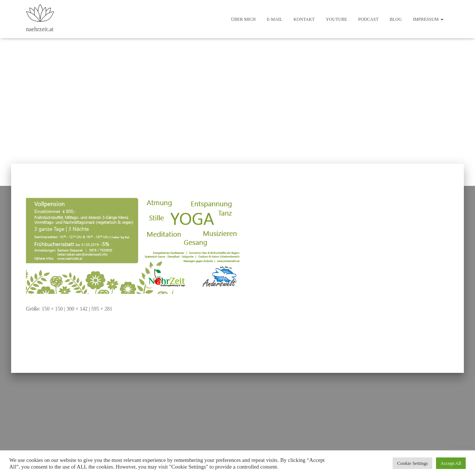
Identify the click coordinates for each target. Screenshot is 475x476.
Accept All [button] (451, 463)
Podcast (368, 19)
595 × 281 (102, 309)
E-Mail (275, 19)
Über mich (243, 19)
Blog (396, 19)
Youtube (336, 19)
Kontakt (304, 19)
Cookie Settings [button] (412, 463)
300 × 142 (77, 309)
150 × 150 (52, 309)
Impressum (428, 19)
